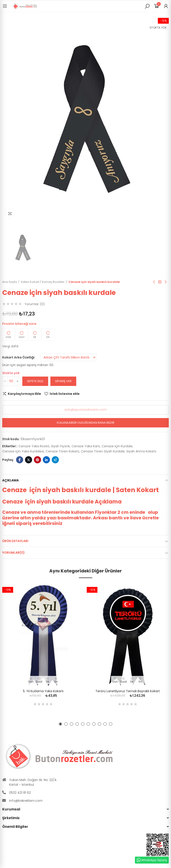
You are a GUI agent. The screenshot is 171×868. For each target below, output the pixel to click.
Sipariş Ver (63, 381)
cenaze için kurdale (117, 446)
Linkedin (46, 460)
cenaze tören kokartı (62, 451)
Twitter (29, 460)
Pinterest (37, 460)
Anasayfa (160, 282)
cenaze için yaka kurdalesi (23, 451)
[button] (61, 724)
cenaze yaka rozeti (34, 446)
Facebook (20, 460)
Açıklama (10, 480)
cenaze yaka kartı (86, 446)
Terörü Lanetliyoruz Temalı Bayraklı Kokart (128, 691)
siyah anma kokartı (141, 451)
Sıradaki (165, 282)
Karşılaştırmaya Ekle (24, 394)
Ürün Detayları (15, 541)
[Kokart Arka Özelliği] (68, 357)
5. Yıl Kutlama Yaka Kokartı (43, 691)
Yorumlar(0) (13, 553)
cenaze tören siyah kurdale (103, 451)
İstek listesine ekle (65, 394)
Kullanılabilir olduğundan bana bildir (86, 423)
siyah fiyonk (60, 446)
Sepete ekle (35, 381)
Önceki (154, 282)
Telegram (55, 460)
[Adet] (11, 381)
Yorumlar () (35, 304)
